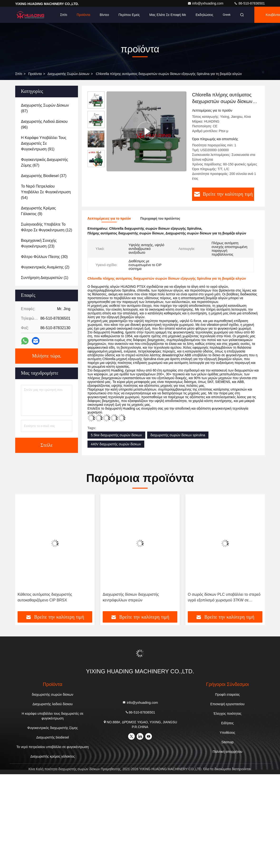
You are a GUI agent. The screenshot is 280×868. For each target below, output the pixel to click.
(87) (45, 108)
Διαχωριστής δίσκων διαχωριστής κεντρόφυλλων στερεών (131, 597)
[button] (96, 165)
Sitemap (227, 742)
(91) (44, 143)
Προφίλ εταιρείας (227, 694)
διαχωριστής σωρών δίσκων (69, 74)
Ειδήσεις (227, 723)
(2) (45, 267)
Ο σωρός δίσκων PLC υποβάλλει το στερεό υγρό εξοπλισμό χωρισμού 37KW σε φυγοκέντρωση (224, 598)
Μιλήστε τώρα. (47, 356)
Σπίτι (64, 15)
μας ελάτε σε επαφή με (168, 15)
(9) (38, 211)
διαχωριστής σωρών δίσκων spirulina (178, 435)
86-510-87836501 (249, 3)
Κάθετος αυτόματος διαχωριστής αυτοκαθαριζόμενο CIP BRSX (45, 597)
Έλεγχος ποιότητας (227, 714)
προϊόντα (35, 74)
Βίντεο (104, 15)
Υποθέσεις (227, 733)
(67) (44, 162)
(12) (47, 227)
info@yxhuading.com (206, 3)
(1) (45, 278)
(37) (44, 176)
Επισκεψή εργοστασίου (227, 704)
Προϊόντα (83, 15)
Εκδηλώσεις (204, 15)
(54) (46, 192)
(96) (44, 124)
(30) (44, 257)
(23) (39, 243)
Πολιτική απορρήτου (227, 752)
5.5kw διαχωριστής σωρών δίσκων (116, 435)
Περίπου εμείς (129, 15)
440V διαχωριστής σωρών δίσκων (116, 444)
